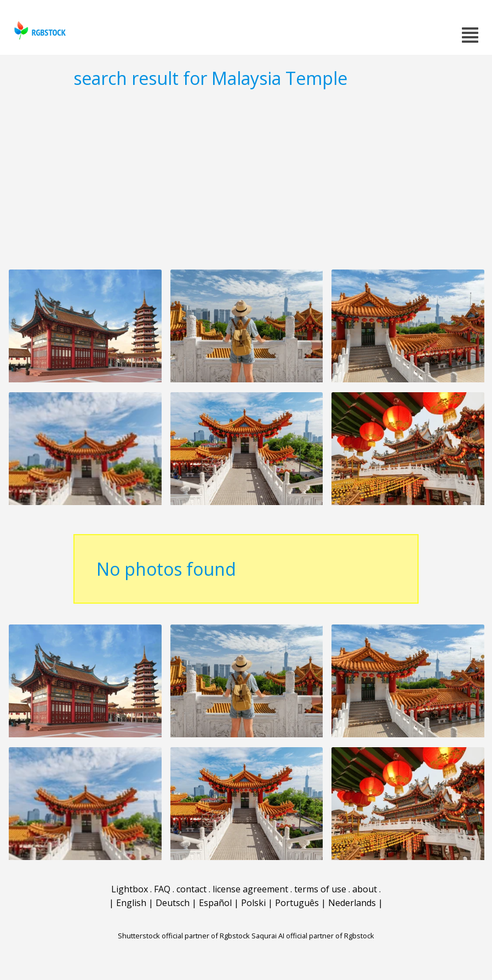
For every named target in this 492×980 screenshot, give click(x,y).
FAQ (162, 889)
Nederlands (352, 903)
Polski (253, 903)
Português (297, 903)
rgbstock (39, 30)
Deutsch (173, 903)
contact (191, 889)
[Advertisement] (246, 179)
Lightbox (130, 889)
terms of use (320, 889)
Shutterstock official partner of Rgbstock (184, 936)
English (131, 903)
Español (215, 903)
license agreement (250, 889)
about (365, 889)
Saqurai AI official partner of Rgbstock (313, 936)
